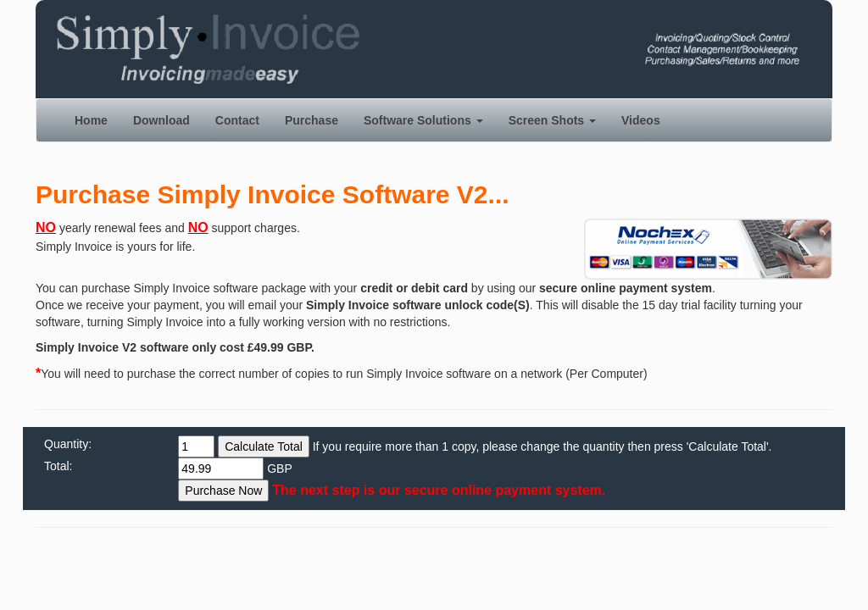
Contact (237, 120)
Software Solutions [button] (423, 120)
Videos (641, 120)
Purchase (312, 120)
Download (161, 120)
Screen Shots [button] (552, 120)
